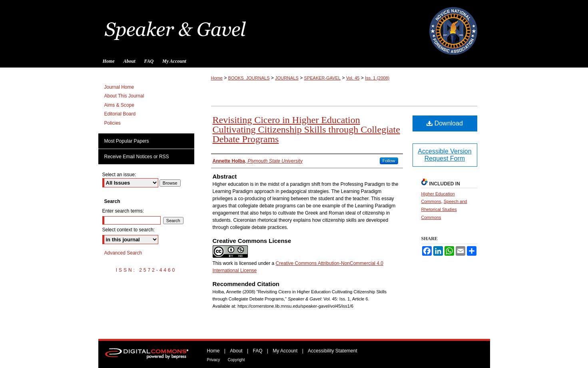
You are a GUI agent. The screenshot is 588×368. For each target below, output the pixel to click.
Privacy (214, 360)
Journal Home (119, 87)
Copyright (236, 360)
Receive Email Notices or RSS (137, 157)
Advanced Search (123, 253)
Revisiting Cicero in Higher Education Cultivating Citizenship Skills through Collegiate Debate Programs (306, 129)
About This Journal (124, 96)
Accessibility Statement (332, 351)
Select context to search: (129, 230)
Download (445, 123)
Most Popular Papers (127, 141)
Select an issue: (119, 175)
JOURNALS (287, 78)
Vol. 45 (353, 78)
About (236, 351)
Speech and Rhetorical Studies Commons (444, 209)
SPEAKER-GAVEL (323, 78)
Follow (389, 161)
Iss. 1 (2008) (377, 78)
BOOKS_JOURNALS (249, 78)
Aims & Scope (119, 105)
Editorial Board (120, 114)
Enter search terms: (123, 211)
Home (217, 78)
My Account (285, 351)
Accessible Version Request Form (444, 155)
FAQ (257, 351)
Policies (113, 123)
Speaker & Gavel (294, 27)
